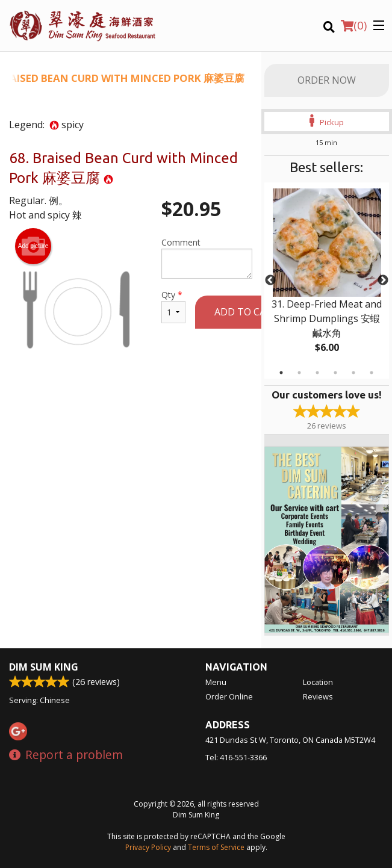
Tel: (236, 757)
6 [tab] (372, 373)
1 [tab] (281, 373)
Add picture (33, 246)
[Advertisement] (131, 416)
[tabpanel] (327, 281)
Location (318, 682)
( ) (354, 25)
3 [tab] (317, 373)
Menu (216, 682)
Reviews (318, 696)
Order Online (229, 696)
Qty (173, 306)
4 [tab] (335, 373)
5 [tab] (353, 373)
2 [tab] (299, 373)
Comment (207, 258)
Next (383, 281)
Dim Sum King (44, 667)
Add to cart (246, 312)
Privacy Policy (148, 847)
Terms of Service (216, 847)
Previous (270, 281)
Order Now (327, 80)
